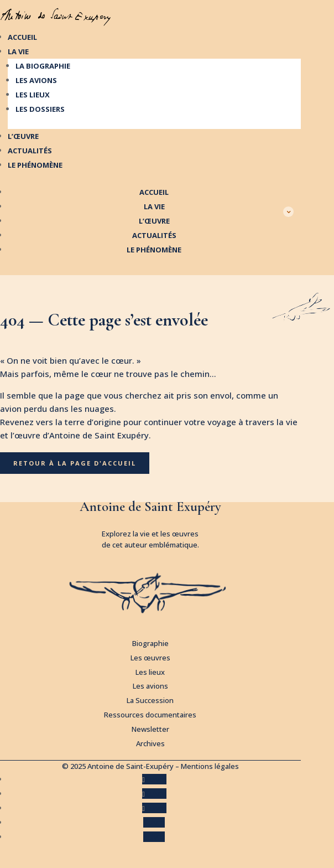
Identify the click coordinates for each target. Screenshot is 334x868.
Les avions (36, 80)
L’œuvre (23, 136)
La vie (18, 51)
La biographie (43, 66)
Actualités (30, 151)
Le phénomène (35, 165)
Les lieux (33, 95)
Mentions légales (210, 766)
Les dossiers (40, 109)
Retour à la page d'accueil (75, 463)
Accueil (22, 37)
